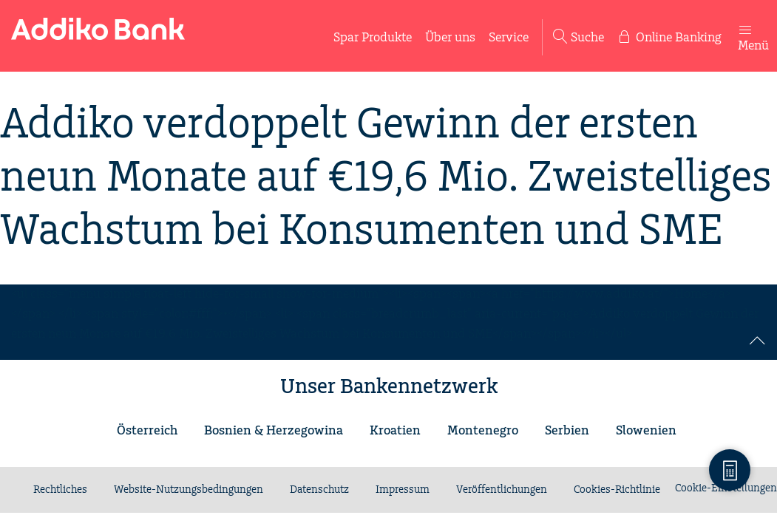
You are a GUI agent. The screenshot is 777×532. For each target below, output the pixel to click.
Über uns (450, 38)
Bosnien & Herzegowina (274, 431)
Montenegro (483, 431)
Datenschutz (319, 490)
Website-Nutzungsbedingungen (189, 490)
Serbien (567, 431)
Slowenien (646, 431)
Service (509, 38)
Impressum (403, 490)
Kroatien (395, 431)
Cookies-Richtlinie (617, 490)
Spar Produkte (373, 38)
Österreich (147, 431)
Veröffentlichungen (502, 490)
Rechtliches (60, 490)
